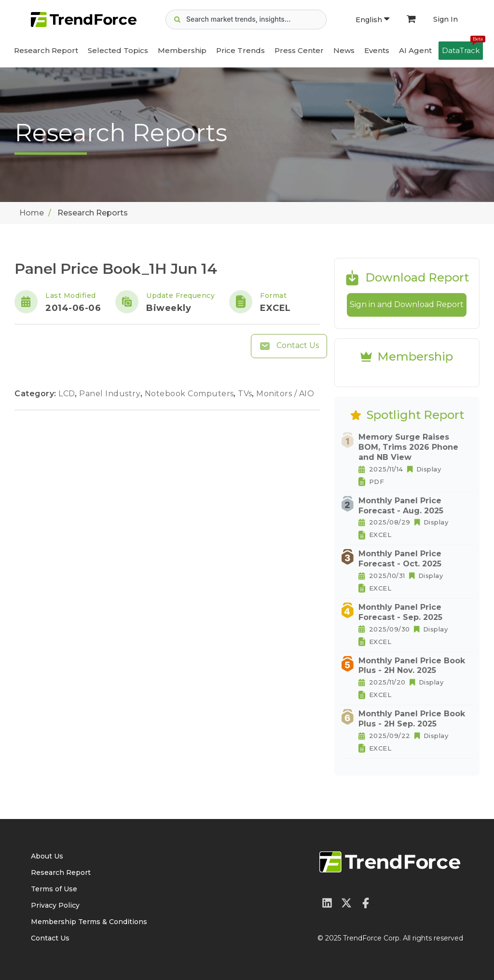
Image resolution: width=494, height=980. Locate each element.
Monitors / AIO (285, 394)
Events (377, 50)
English (372, 20)
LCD (68, 394)
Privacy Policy (55, 905)
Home (32, 213)
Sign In (446, 19)
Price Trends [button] (240, 50)
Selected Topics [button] (118, 50)
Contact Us (289, 346)
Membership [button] (182, 50)
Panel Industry (111, 394)
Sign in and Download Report (407, 304)
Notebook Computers (191, 394)
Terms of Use (54, 889)
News (344, 50)
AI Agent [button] (415, 50)
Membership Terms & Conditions (89, 922)
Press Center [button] (299, 50)
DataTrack (462, 48)
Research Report (46, 50)
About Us (47, 856)
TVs (246, 394)
